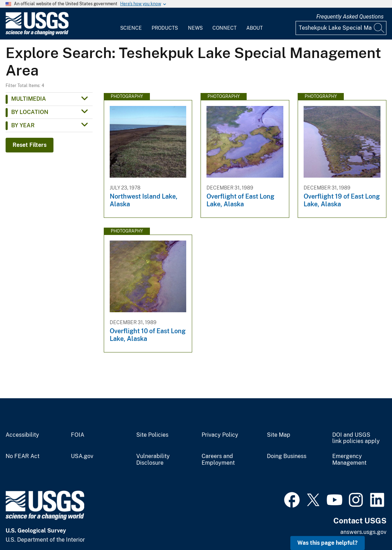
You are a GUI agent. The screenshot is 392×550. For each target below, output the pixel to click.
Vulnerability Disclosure (153, 460)
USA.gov (82, 456)
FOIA (78, 435)
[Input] (341, 28)
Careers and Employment (218, 460)
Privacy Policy (220, 435)
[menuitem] (131, 24)
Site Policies (152, 435)
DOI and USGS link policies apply (356, 438)
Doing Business (287, 456)
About (255, 28)
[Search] (379, 28)
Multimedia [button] (29, 99)
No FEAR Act (23, 456)
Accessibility (22, 435)
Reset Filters (30, 145)
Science (131, 28)
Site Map (279, 435)
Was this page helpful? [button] (328, 543)
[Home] (37, 34)
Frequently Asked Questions (350, 17)
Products (165, 28)
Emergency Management (349, 460)
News (195, 28)
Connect (224, 28)
